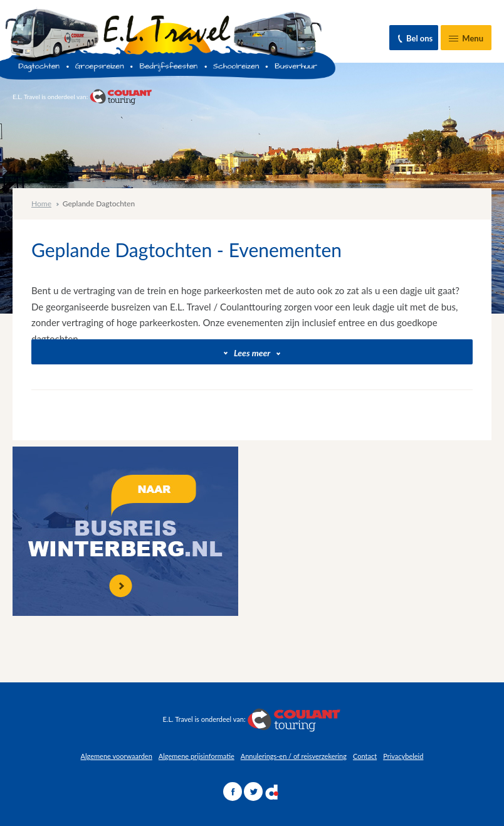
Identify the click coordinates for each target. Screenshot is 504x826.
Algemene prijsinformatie (197, 756)
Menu (462, 42)
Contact (365, 756)
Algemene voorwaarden (117, 756)
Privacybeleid (403, 756)
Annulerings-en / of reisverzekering (294, 756)
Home (41, 204)
